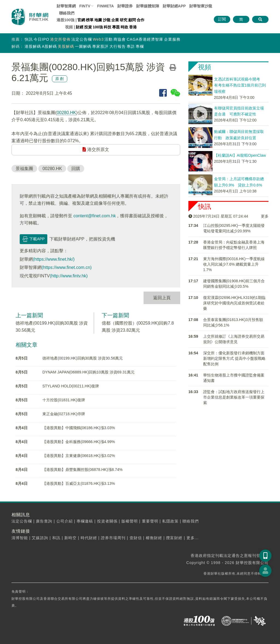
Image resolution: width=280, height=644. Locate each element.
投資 (88, 27)
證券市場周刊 (113, 538)
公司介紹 (65, 521)
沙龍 (107, 20)
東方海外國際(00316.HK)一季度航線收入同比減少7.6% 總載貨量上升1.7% (234, 264)
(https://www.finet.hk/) (54, 259)
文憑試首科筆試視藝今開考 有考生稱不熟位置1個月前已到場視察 (240, 85)
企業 (115, 20)
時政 (124, 27)
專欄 (140, 46)
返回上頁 (162, 298)
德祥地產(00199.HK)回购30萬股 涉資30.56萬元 (83, 358)
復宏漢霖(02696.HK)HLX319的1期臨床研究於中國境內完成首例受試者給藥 (234, 303)
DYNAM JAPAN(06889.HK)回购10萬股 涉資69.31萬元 (88, 372)
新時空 (70, 538)
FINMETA (105, 6)
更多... (193, 538)
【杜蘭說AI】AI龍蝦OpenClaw (240, 155)
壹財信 (136, 538)
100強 (98, 27)
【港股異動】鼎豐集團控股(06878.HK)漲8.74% (82, 470)
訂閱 (222, 19)
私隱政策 (170, 521)
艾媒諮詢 (40, 538)
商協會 (120, 39)
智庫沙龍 (201, 6)
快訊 (29, 39)
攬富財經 (174, 538)
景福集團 (24, 169)
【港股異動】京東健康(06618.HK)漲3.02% (79, 456)
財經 (80, 27)
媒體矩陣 (148, 6)
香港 (133, 27)
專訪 (131, 46)
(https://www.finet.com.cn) (67, 267)
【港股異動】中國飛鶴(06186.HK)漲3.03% (79, 428)
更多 (265, 216)
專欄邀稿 (85, 521)
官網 (81, 20)
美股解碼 (66, 46)
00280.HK (66, 113)
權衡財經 (154, 538)
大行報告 (118, 46)
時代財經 (89, 538)
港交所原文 (96, 149)
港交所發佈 (60, 39)
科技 (107, 27)
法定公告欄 (82, 39)
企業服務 (172, 39)
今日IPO (41, 39)
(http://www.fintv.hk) (69, 276)
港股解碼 (33, 46)
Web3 (98, 39)
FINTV (85, 6)
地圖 (98, 20)
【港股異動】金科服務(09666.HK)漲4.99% (79, 442)
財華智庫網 (66, 6)
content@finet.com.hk (94, 216)
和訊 (56, 538)
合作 (141, 20)
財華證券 (125, 6)
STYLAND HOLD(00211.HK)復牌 (71, 386)
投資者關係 (107, 521)
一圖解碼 (83, 46)
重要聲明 (150, 521)
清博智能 (20, 538)
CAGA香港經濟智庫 (145, 39)
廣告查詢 (44, 521)
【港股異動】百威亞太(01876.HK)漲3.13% (79, 483)
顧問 (132, 20)
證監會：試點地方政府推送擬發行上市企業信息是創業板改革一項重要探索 (234, 397)
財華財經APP (174, 6)
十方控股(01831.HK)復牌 (64, 400)
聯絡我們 (67, 13)
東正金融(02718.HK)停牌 (64, 414)
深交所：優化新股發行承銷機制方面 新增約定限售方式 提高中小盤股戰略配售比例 (234, 358)
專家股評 (100, 46)
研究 (124, 20)
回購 (76, 169)
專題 (116, 27)
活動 (109, 39)
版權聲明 (130, 521)
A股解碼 (49, 46)
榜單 (90, 20)
